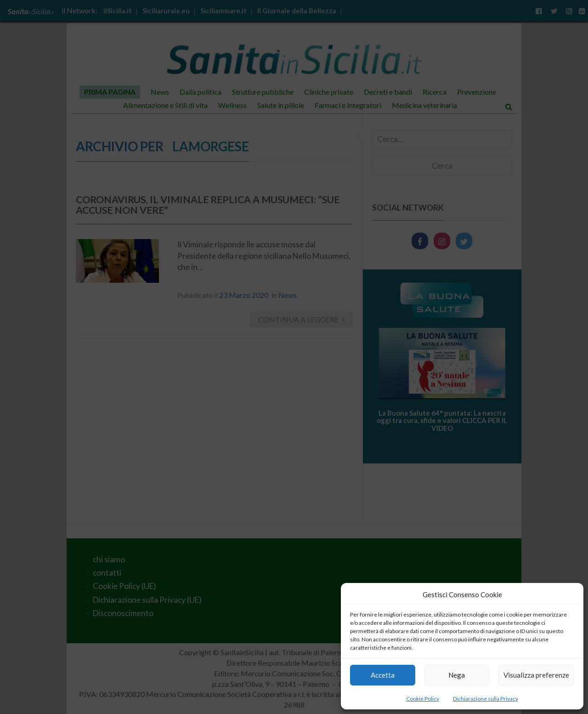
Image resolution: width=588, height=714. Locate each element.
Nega (457, 675)
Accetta (383, 675)
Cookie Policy (423, 699)
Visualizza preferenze (536, 675)
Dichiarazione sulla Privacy (486, 699)
